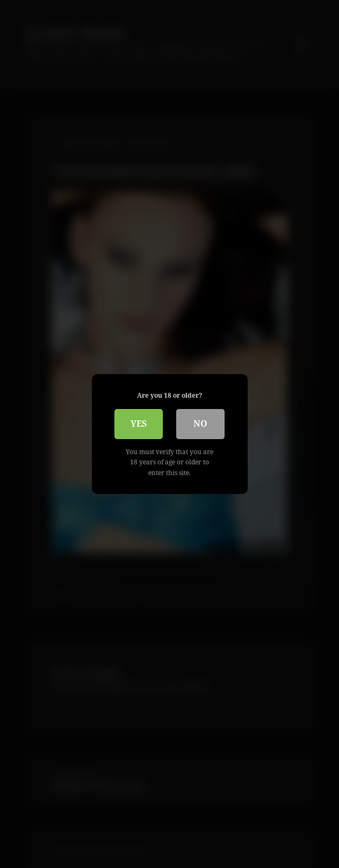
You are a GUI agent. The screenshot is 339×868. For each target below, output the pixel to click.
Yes (139, 424)
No (200, 424)
